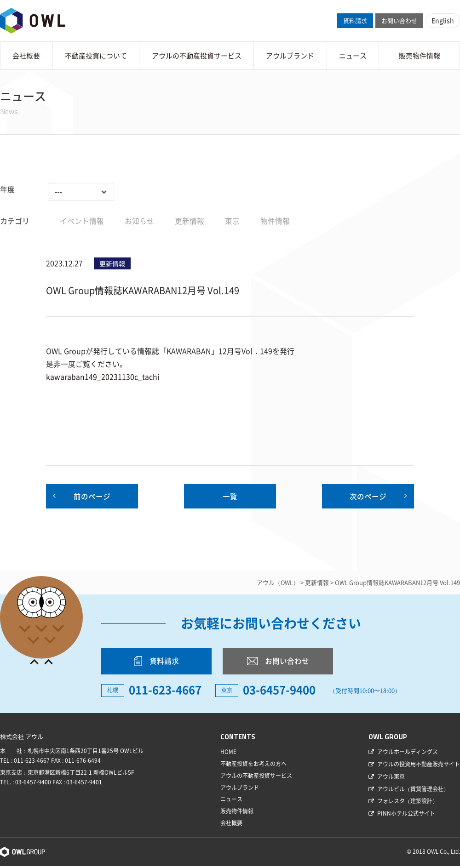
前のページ (92, 497)
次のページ (368, 497)
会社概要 (26, 56)
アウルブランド (290, 56)
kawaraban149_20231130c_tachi (103, 377)
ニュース (353, 56)
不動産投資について (96, 56)
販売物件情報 (420, 56)
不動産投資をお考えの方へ (253, 765)
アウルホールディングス (408, 754)
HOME (228, 754)
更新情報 (190, 221)
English (443, 20)
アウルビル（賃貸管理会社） (413, 791)
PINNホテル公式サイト (406, 815)
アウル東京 (391, 778)
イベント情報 (82, 221)
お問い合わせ (399, 20)
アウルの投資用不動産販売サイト (419, 766)
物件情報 (275, 221)
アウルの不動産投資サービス (197, 56)
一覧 (230, 497)
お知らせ (139, 221)
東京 (232, 221)
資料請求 (355, 20)
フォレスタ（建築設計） (408, 803)
